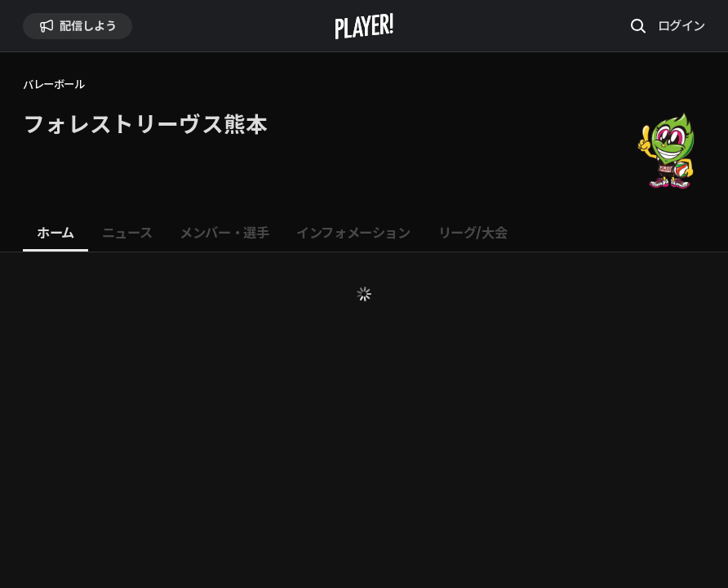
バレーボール (53, 85)
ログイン (681, 25)
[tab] (55, 234)
